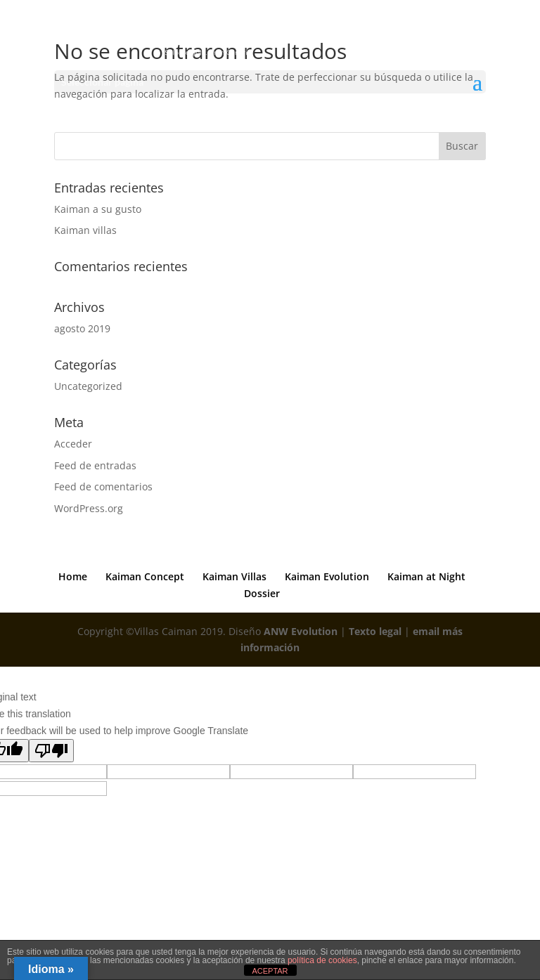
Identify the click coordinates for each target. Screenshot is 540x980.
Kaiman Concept (145, 576)
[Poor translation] (51, 751)
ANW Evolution (301, 631)
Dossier (262, 593)
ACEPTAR (270, 971)
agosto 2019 (82, 328)
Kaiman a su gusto (98, 209)
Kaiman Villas (234, 576)
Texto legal (375, 631)
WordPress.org (89, 508)
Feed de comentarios (103, 486)
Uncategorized (88, 386)
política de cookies (322, 960)
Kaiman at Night (426, 576)
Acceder (73, 444)
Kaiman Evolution (327, 576)
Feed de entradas (95, 465)
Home (73, 576)
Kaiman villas (85, 230)
